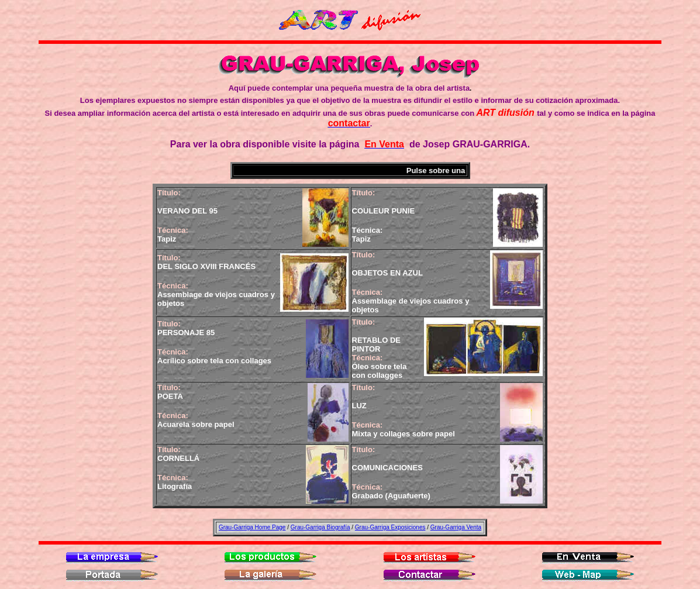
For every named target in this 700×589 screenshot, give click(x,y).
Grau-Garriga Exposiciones (390, 527)
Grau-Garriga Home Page (252, 527)
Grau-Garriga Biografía (320, 527)
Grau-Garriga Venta (456, 527)
